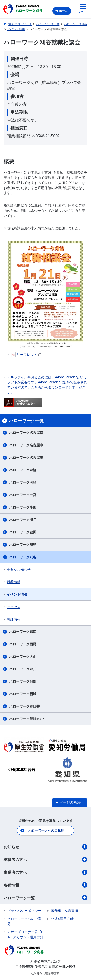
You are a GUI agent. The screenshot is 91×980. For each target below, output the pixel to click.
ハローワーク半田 (23, 507)
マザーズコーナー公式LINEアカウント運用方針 (25, 935)
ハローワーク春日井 (25, 706)
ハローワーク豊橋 (23, 470)
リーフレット (26, 355)
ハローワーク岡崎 (23, 482)
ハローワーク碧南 (23, 632)
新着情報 (14, 582)
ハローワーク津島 (23, 545)
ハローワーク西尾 (23, 644)
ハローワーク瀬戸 (23, 520)
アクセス (14, 607)
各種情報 (45, 885)
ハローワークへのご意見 (46, 830)
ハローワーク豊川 (23, 669)
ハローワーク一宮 (23, 495)
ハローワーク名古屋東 (26, 458)
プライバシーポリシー (24, 911)
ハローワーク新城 (23, 694)
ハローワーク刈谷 (23, 557)
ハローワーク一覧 (45, 898)
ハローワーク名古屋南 (26, 433)
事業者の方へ (45, 872)
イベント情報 (17, 594)
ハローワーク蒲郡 (23, 681)
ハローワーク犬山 (23, 657)
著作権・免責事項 (65, 911)
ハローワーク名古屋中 (26, 445)
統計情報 (14, 619)
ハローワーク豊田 (23, 532)
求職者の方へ (45, 860)
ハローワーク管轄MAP (27, 719)
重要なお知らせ (19, 570)
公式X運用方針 (62, 919)
